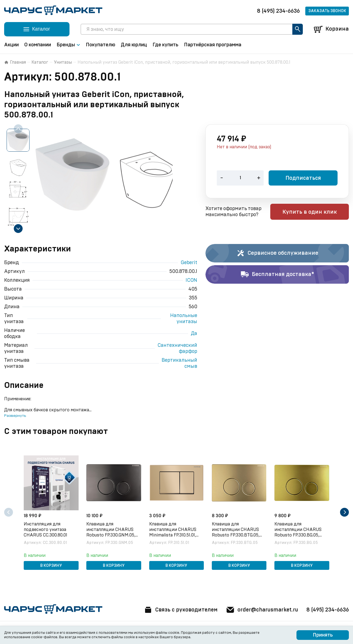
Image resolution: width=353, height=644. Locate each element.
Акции (11, 45)
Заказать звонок (327, 11)
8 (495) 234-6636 (278, 11)
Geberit (189, 263)
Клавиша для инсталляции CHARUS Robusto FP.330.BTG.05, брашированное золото (237, 530)
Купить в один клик (314, 212)
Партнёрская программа (213, 45)
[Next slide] (18, 229)
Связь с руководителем (177, 610)
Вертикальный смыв (179, 363)
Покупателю (101, 45)
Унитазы (63, 62)
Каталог (40, 62)
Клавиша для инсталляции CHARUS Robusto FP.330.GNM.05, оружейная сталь (111, 530)
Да (194, 334)
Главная (15, 62)
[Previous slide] (18, 129)
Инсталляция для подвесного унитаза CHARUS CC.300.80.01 (46, 529)
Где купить (165, 45)
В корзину (51, 565)
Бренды (68, 45)
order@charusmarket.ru (260, 610)
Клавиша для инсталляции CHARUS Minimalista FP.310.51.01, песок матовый (173, 530)
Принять (323, 635)
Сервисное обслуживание (277, 253)
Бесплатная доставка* (277, 275)
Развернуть (15, 416)
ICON (191, 280)
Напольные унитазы (184, 319)
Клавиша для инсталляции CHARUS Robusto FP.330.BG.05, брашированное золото (299, 530)
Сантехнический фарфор (177, 348)
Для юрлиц (134, 45)
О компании (38, 45)
